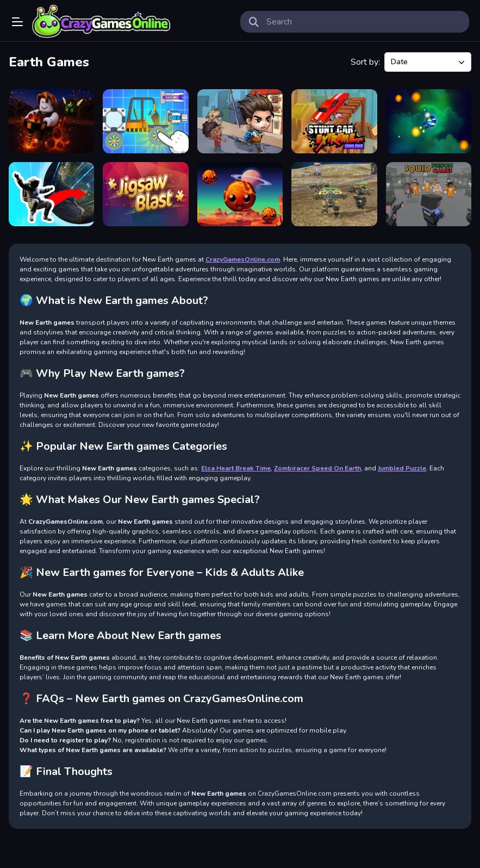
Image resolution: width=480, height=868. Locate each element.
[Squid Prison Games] (429, 194)
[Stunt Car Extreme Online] (334, 121)
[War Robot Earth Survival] (334, 194)
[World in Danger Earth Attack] (429, 121)
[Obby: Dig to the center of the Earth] (51, 121)
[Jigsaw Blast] (145, 194)
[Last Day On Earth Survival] (240, 121)
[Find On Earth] (51, 194)
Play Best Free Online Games (102, 22)
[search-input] (364, 22)
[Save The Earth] (240, 194)
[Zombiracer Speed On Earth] (145, 121)
